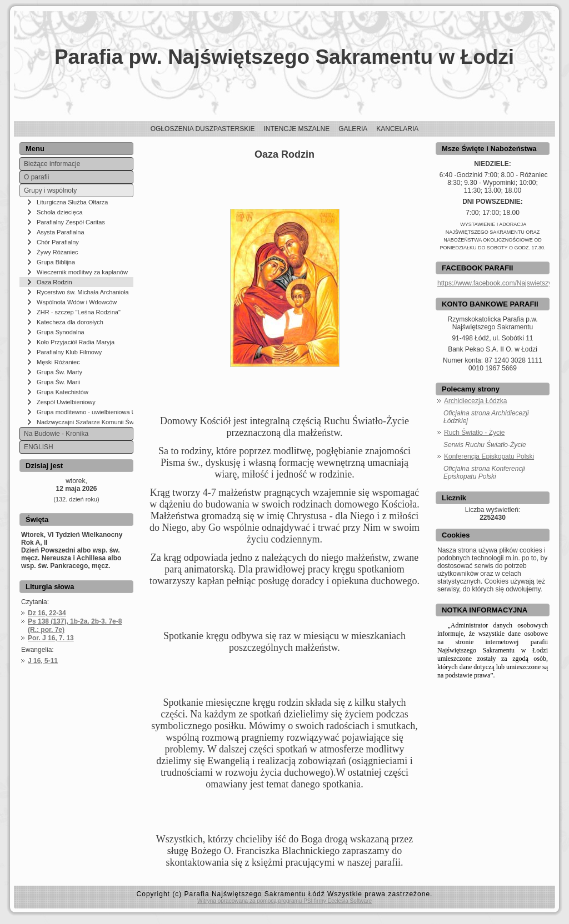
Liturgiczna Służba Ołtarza (72, 202)
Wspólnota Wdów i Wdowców (77, 302)
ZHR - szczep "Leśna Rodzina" (79, 312)
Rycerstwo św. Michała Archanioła (83, 292)
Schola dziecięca (60, 212)
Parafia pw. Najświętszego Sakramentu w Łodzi (284, 57)
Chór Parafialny (58, 242)
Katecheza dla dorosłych (70, 322)
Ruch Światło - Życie (474, 433)
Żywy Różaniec (58, 252)
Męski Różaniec (58, 362)
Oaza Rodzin (54, 282)
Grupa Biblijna (56, 262)
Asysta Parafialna (61, 232)
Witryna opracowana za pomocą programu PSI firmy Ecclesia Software (284, 901)
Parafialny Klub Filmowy (69, 352)
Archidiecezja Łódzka (475, 401)
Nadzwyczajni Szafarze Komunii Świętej (85, 422)
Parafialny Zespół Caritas (71, 222)
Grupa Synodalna (61, 332)
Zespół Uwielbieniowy (66, 402)
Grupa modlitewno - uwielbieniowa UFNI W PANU (85, 412)
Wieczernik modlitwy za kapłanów (82, 272)
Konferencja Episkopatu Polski (489, 456)
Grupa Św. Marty (59, 372)
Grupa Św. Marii (58, 382)
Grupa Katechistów (63, 392)
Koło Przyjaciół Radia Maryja (76, 342)
